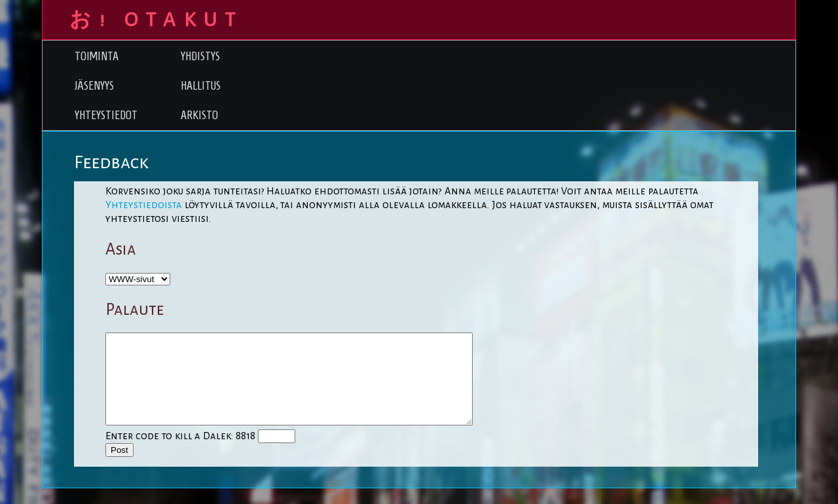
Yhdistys (200, 56)
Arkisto (199, 115)
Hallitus (201, 85)
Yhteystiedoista (144, 205)
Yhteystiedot (106, 115)
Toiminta (97, 56)
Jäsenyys (94, 85)
